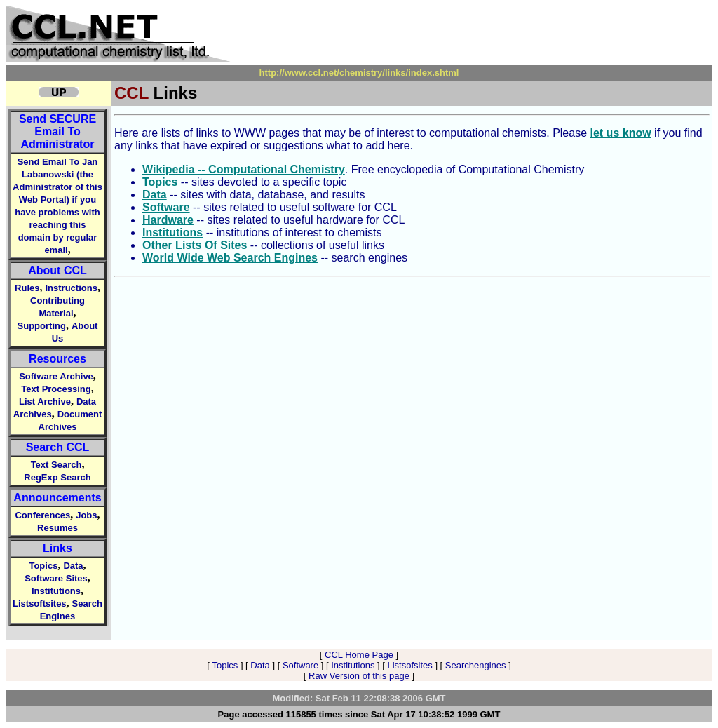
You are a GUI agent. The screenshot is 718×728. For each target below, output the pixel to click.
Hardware (168, 220)
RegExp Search (57, 477)
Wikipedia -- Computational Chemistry (244, 169)
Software (166, 207)
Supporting (42, 326)
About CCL (57, 270)
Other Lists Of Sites (195, 245)
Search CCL (58, 447)
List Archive (45, 402)
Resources (57, 359)
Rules (27, 288)
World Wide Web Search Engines (230, 258)
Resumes (57, 528)
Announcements (57, 498)
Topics (43, 566)
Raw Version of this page (359, 676)
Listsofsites (409, 665)
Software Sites (56, 578)
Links (57, 548)
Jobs (86, 515)
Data (73, 566)
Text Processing (56, 389)
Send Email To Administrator (57, 132)
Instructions (72, 288)
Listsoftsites (40, 604)
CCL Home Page (359, 655)
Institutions (56, 591)
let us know (621, 133)
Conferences (42, 515)
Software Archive (56, 376)
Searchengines (476, 665)
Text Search (56, 465)
